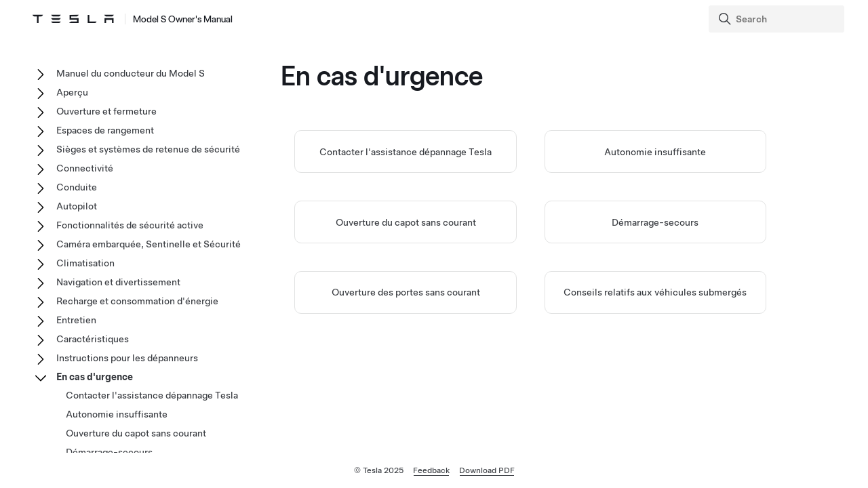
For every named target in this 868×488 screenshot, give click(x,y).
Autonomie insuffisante (655, 152)
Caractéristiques (93, 339)
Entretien (76, 320)
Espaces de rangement (105, 130)
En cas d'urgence (95, 377)
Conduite (77, 187)
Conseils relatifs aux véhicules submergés (655, 292)
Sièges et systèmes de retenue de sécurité (148, 149)
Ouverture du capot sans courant (406, 222)
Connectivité (85, 168)
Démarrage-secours (655, 222)
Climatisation (85, 263)
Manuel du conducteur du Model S (131, 73)
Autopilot (77, 206)
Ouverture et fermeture (106, 111)
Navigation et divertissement (118, 282)
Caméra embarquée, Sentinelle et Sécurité (149, 244)
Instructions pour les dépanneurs (127, 358)
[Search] (778, 19)
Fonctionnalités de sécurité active (130, 225)
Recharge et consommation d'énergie (137, 301)
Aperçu (72, 92)
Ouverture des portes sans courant (406, 292)
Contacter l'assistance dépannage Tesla (406, 152)
